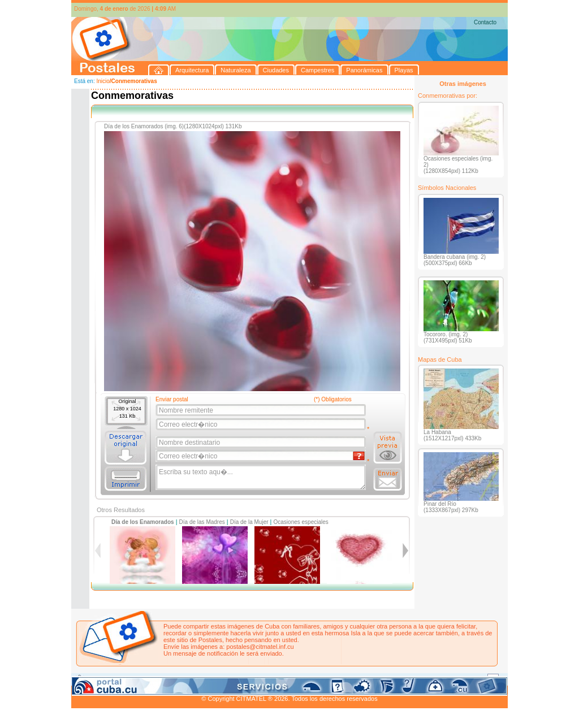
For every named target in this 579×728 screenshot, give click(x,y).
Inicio (103, 81)
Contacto (485, 22)
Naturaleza (144, 679)
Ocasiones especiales (301, 522)
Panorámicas (253, 679)
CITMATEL (339, 692)
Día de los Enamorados (143, 522)
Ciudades (178, 679)
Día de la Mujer (249, 522)
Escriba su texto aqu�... (262, 478)
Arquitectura (107, 679)
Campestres (212, 679)
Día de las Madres (202, 522)
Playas (285, 679)
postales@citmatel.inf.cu (260, 647)
